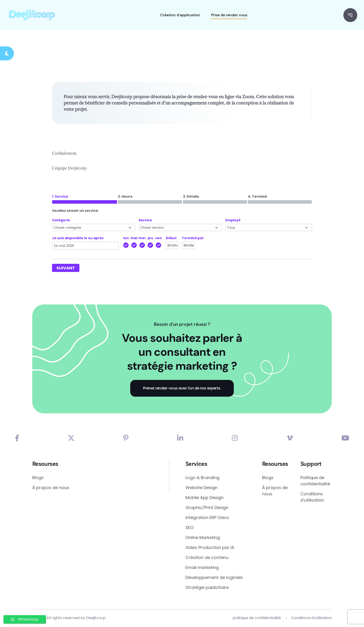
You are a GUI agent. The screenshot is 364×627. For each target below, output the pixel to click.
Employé (233, 220)
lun (126, 238)
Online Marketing (203, 538)
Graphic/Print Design (207, 508)
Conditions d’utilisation (312, 497)
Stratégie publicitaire (207, 588)
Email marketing (202, 568)
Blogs (38, 478)
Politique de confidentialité (315, 481)
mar (134, 238)
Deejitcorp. (96, 618)
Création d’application (180, 15)
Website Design (201, 488)
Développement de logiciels (214, 578)
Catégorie (61, 220)
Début (171, 238)
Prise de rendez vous (229, 15)
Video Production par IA (210, 548)
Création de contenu (207, 558)
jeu (150, 238)
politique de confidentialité (257, 618)
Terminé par (193, 238)
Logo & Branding (202, 478)
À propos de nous (51, 488)
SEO (189, 528)
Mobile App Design (205, 498)
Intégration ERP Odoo (207, 518)
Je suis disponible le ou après (78, 238)
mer (142, 238)
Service (145, 220)
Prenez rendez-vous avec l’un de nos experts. (182, 388)
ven (158, 238)
